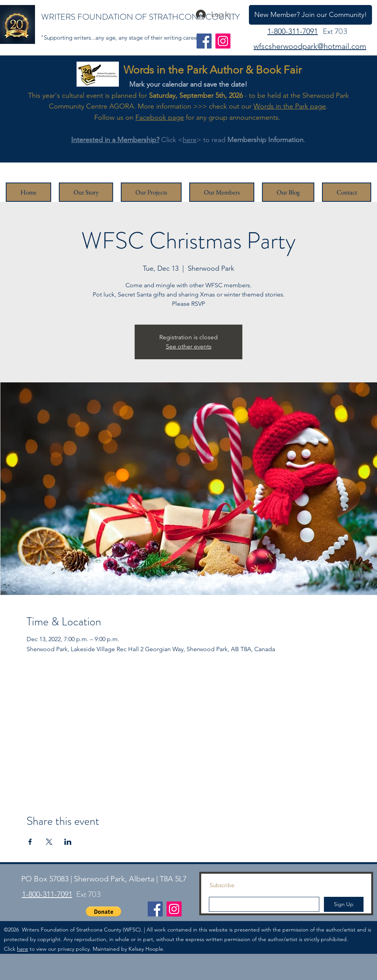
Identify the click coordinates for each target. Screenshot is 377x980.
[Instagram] (223, 41)
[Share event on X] (49, 842)
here (190, 140)
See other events (189, 346)
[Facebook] (204, 41)
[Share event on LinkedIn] (68, 842)
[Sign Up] (344, 904)
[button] (103, 911)
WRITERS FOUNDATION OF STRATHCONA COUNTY (140, 17)
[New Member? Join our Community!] (310, 15)
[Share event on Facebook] (30, 842)
